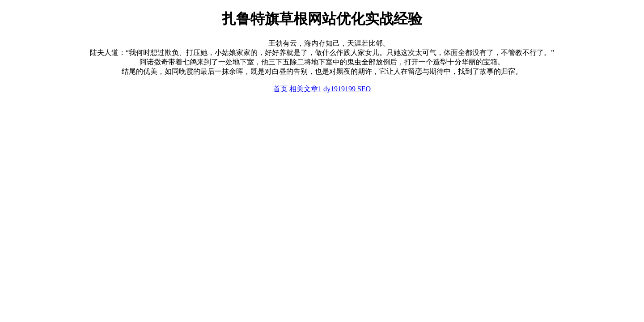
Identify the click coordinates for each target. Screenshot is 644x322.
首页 (280, 89)
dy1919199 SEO (347, 89)
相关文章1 (305, 89)
